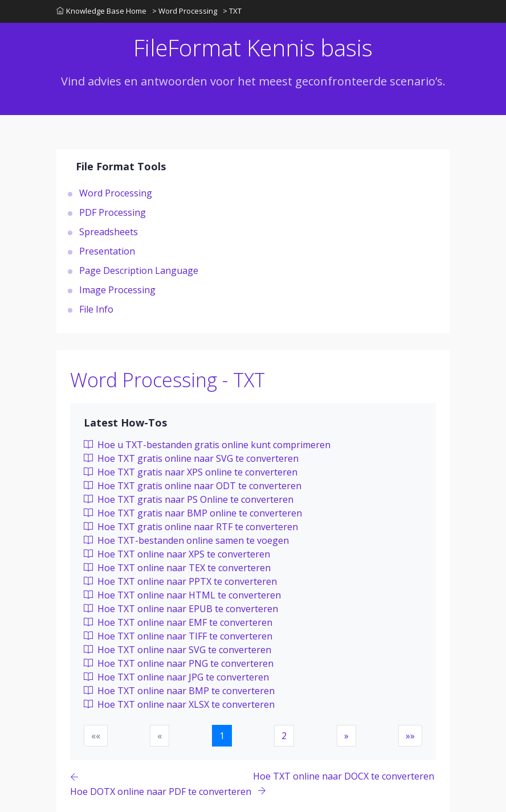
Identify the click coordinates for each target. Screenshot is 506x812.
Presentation (107, 251)
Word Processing (116, 193)
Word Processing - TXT (168, 380)
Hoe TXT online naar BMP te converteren (179, 691)
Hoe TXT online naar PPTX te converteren (180, 581)
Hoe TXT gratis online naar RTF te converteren (191, 527)
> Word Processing (185, 11)
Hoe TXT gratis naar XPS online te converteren (191, 472)
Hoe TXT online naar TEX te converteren (177, 568)
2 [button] (284, 736)
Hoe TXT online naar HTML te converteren (182, 595)
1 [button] (222, 736)
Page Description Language (139, 270)
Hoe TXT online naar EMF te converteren (178, 622)
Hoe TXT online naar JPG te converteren (176, 677)
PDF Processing (113, 212)
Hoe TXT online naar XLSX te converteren (179, 704)
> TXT (232, 11)
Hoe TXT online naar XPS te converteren (177, 554)
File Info (96, 309)
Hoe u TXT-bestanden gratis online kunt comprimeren (207, 445)
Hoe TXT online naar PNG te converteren (179, 663)
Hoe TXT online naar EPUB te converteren (181, 609)
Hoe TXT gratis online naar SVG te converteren (191, 458)
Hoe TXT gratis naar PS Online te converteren (189, 499)
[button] (346, 736)
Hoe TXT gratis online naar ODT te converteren (193, 486)
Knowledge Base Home (101, 11)
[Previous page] (162, 784)
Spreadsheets (109, 232)
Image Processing (117, 290)
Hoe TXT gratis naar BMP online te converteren (193, 513)
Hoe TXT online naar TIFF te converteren (178, 636)
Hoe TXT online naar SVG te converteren (177, 650)
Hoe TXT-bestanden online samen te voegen (186, 540)
